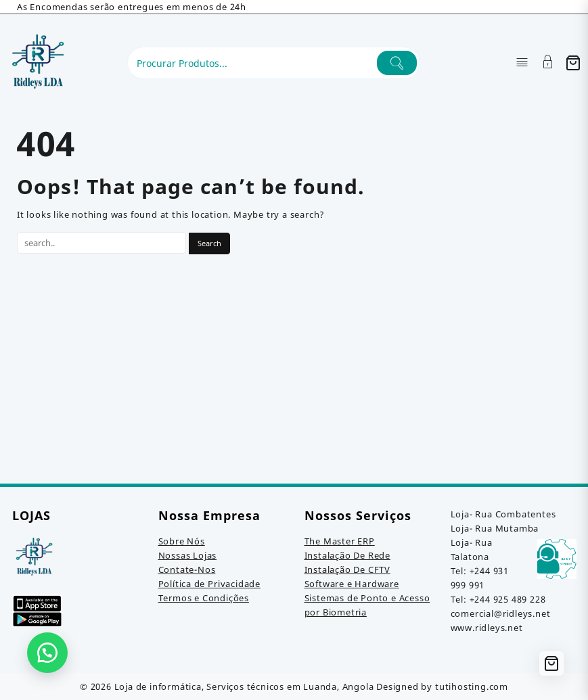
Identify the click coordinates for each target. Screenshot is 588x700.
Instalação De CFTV (347, 569)
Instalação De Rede (347, 555)
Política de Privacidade (209, 584)
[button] (47, 653)
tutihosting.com (472, 686)
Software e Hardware (352, 584)
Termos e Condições (204, 598)
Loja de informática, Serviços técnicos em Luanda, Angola (244, 686)
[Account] (548, 63)
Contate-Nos (187, 569)
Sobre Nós (182, 541)
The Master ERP (340, 541)
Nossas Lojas (188, 555)
